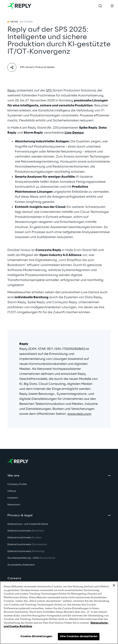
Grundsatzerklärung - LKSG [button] (31, 558)
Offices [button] (12, 491)
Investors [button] (13, 498)
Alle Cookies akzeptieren (79, 639)
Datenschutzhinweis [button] (26, 531)
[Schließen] (114, 588)
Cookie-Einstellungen (36, 639)
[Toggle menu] (112, 6)
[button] (59, 578)
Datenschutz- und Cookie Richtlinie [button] (28, 524)
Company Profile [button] (17, 484)
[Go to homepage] (19, 6)
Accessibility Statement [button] (21, 565)
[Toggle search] (100, 6)
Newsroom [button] (14, 505)
